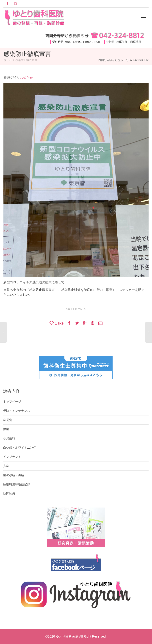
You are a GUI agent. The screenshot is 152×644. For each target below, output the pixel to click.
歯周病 (8, 420)
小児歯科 (9, 438)
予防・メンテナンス (17, 411)
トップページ (12, 402)
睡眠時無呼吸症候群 (17, 484)
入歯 (6, 466)
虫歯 (6, 429)
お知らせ (26, 78)
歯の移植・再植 (14, 475)
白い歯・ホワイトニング (20, 448)
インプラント (12, 457)
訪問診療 (9, 494)
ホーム (8, 60)
